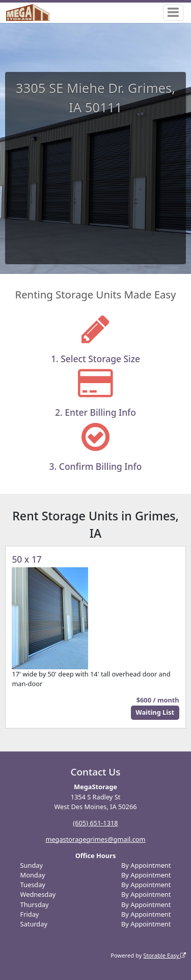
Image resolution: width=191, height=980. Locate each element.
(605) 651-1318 (95, 823)
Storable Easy (165, 955)
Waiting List (155, 712)
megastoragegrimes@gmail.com (95, 839)
